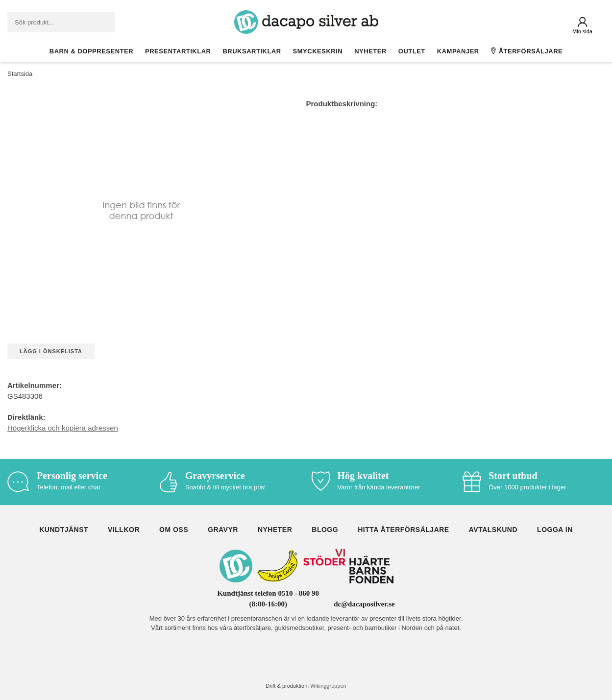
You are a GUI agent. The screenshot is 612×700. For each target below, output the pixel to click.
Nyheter (370, 51)
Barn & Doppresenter (91, 51)
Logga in (555, 530)
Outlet (412, 51)
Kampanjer (458, 51)
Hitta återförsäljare (404, 530)
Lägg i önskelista (51, 351)
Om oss (174, 530)
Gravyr (223, 530)
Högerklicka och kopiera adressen (63, 428)
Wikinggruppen (328, 686)
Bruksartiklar (252, 51)
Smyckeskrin (318, 51)
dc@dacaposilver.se (364, 604)
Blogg (325, 530)
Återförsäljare (527, 51)
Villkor (124, 530)
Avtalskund (493, 530)
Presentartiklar (178, 51)
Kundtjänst (64, 530)
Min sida (582, 31)
